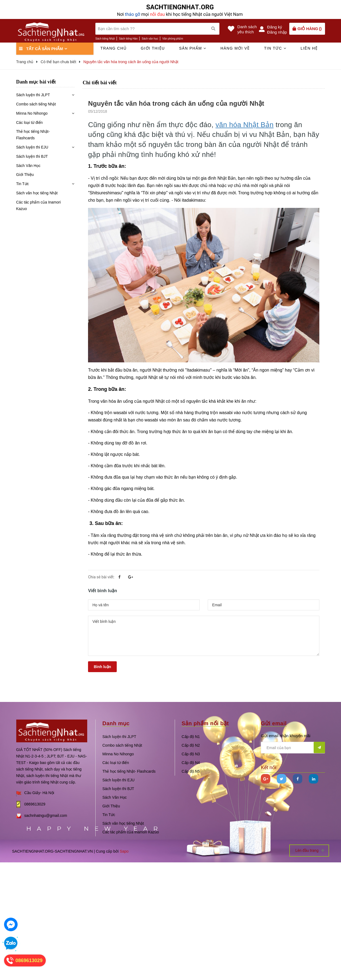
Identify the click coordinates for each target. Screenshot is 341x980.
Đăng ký (275, 27)
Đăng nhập (277, 32)
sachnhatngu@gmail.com (46, 815)
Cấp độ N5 (191, 771)
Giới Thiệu (25, 175)
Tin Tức (23, 184)
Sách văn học (150, 39)
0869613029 (35, 804)
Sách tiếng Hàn (128, 39)
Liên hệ (309, 48)
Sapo (124, 851)
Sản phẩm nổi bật (205, 723)
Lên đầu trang (310, 851)
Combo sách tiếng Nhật (36, 104)
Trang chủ (114, 48)
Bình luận (102, 667)
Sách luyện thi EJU (32, 147)
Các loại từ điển (30, 122)
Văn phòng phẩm (173, 39)
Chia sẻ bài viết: (101, 577)
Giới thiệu (153, 48)
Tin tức (275, 48)
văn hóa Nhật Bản (245, 125)
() (309, 29)
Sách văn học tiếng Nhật (37, 193)
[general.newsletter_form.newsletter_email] (293, 748)
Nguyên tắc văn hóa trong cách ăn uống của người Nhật (176, 103)
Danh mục (116, 723)
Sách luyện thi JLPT (33, 95)
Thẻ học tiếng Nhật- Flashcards (33, 135)
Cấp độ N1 (191, 737)
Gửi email (274, 723)
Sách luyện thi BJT (32, 156)
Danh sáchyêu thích (247, 29)
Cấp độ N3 (191, 754)
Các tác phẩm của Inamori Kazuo (39, 205)
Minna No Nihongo (32, 113)
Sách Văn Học (28, 166)
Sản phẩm (193, 48)
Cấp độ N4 (191, 763)
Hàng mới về (235, 48)
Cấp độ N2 (191, 745)
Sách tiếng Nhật (105, 39)
